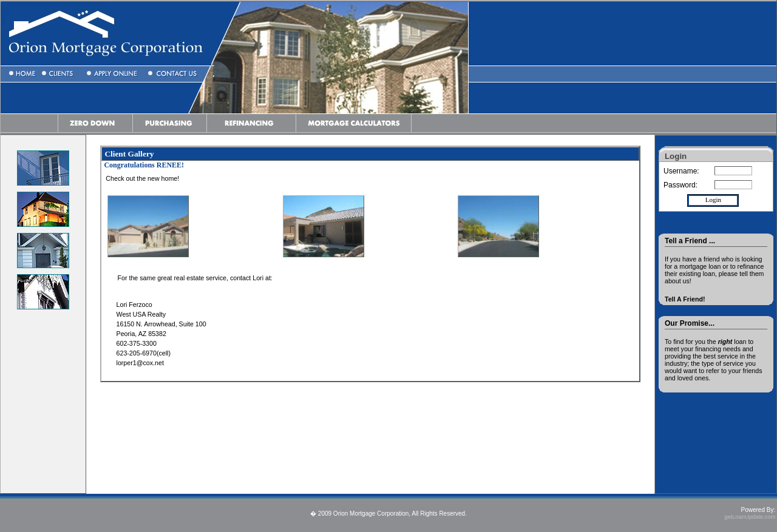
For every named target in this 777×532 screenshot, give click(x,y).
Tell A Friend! (685, 299)
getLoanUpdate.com (750, 517)
